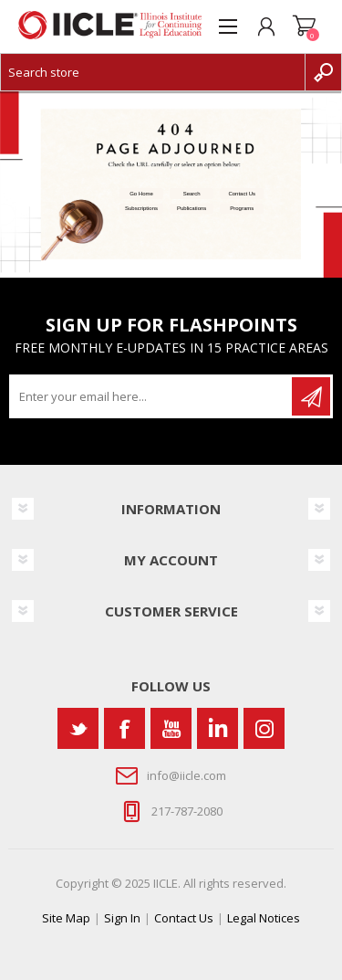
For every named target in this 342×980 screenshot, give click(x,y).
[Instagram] (264, 728)
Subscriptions (141, 208)
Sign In (122, 918)
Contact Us (242, 194)
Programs (242, 208)
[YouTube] (171, 728)
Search (192, 194)
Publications (192, 208)
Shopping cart (305, 26)
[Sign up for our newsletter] (152, 396)
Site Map (66, 918)
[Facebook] (124, 728)
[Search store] (153, 72)
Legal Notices (264, 918)
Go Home (141, 194)
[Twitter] (78, 728)
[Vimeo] (218, 728)
